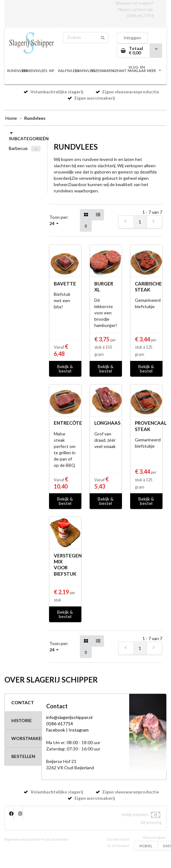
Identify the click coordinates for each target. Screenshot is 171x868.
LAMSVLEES (85, 71)
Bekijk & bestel (65, 369)
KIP (52, 71)
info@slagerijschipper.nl (69, 717)
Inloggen (132, 38)
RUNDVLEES (17, 71)
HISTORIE (22, 720)
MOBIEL (146, 846)
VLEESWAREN (102, 71)
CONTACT (23, 702)
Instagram (79, 730)
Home (11, 118)
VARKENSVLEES (34, 71)
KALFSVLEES (69, 71)
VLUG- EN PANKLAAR (137, 69)
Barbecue (18, 148)
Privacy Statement (55, 839)
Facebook (56, 730)
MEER (154, 71)
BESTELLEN (23, 756)
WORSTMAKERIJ (26, 738)
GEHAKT (120, 71)
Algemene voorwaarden (22, 839)
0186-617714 (140, 16)
